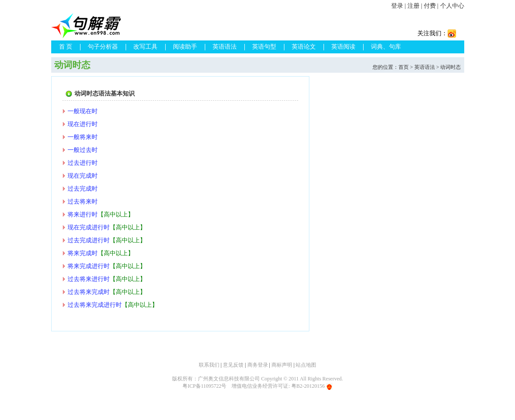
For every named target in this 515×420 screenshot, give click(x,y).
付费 (430, 6)
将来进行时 (83, 215)
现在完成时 (83, 176)
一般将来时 (83, 137)
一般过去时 (83, 150)
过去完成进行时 (89, 240)
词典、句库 (386, 47)
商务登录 (258, 365)
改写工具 (145, 47)
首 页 (66, 47)
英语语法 (225, 47)
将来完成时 (83, 253)
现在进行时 (83, 124)
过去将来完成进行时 (95, 305)
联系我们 (209, 365)
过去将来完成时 (89, 292)
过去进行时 (83, 163)
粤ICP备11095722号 (204, 386)
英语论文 (304, 47)
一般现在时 (83, 111)
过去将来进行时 (89, 279)
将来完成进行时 (89, 266)
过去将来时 (83, 202)
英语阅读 (343, 47)
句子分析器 (103, 47)
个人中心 (452, 6)
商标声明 (282, 365)
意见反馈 (233, 365)
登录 (397, 6)
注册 (413, 6)
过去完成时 (83, 189)
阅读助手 (185, 47)
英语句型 (264, 47)
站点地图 (306, 365)
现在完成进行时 (89, 227)
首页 (404, 67)
